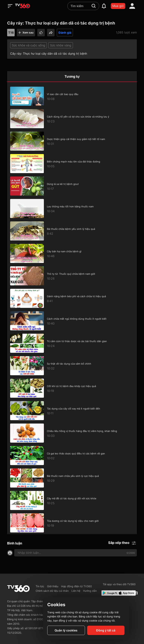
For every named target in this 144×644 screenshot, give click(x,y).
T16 (11, 33)
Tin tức (40, 586)
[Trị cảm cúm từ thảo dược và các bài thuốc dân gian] (72, 343)
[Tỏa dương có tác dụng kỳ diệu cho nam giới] (72, 523)
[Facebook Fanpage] (136, 593)
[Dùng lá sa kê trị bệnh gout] (72, 186)
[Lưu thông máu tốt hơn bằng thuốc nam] (72, 208)
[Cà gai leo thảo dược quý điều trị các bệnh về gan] (72, 456)
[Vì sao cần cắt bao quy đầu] (72, 96)
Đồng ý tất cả (106, 630)
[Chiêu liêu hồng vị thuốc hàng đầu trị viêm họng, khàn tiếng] (72, 433)
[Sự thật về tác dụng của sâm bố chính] (72, 366)
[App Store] (124, 593)
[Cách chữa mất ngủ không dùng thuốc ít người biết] (72, 321)
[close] (135, 11)
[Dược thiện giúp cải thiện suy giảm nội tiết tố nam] (72, 141)
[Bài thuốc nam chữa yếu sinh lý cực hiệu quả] (72, 478)
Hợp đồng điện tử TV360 (76, 586)
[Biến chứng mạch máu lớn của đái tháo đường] (72, 164)
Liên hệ (76, 591)
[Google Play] (109, 593)
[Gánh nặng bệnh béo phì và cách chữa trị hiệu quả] (72, 298)
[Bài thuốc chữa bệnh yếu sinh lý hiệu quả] (72, 231)
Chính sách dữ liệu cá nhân (52, 591)
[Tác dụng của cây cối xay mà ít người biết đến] (72, 411)
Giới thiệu (53, 586)
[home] (22, 6)
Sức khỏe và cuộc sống (28, 45)
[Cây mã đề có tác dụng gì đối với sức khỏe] (72, 500)
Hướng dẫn (90, 591)
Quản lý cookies (66, 630)
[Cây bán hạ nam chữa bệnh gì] (72, 253)
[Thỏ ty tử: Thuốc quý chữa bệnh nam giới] (72, 276)
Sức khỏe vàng (61, 45)
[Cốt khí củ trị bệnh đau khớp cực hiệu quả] (72, 388)
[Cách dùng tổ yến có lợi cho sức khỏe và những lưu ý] (72, 119)
